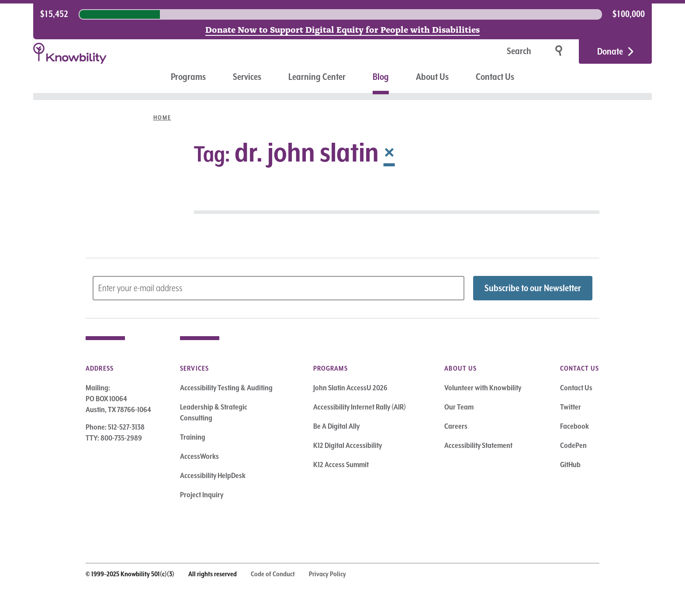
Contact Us (495, 77)
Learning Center (317, 77)
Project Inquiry (202, 495)
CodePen (573, 445)
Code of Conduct (273, 574)
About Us (432, 77)
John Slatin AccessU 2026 (350, 388)
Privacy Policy (327, 574)
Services (247, 77)
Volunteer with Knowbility (483, 388)
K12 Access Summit (341, 465)
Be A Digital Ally (336, 426)
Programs (188, 77)
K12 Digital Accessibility (348, 445)
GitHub (570, 465)
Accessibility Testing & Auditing (226, 388)
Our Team (459, 407)
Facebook (574, 426)
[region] (342, 14)
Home (162, 117)
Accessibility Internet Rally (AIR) (360, 407)
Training (193, 437)
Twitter (571, 407)
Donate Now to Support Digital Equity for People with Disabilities (342, 29)
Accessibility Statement (478, 445)
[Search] (491, 52)
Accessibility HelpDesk (213, 475)
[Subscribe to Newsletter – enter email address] (278, 288)
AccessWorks (199, 456)
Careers (456, 426)
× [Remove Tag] (389, 152)
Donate (610, 52)
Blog (381, 77)
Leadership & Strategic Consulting (214, 412)
